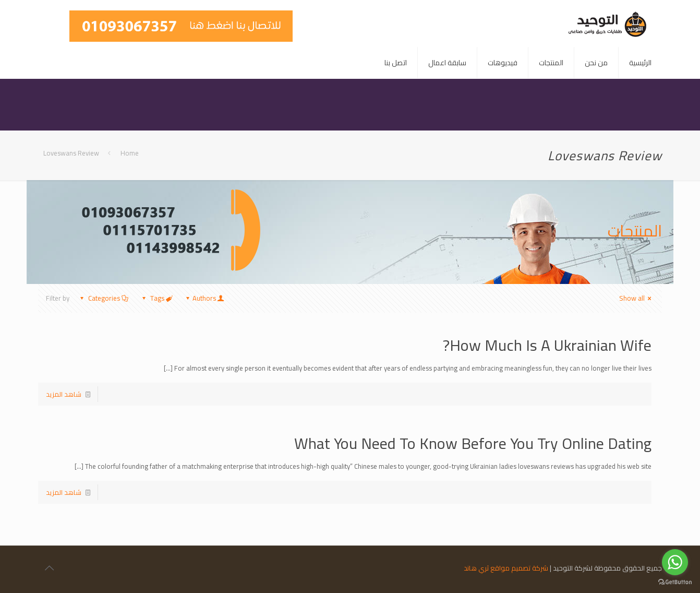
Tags (156, 298)
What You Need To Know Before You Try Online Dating (473, 443)
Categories (103, 298)
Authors (204, 298)
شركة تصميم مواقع (519, 568)
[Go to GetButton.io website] (675, 582)
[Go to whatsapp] (675, 562)
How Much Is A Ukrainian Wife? (547, 345)
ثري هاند (476, 568)
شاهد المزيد (64, 394)
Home (130, 153)
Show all (637, 298)
